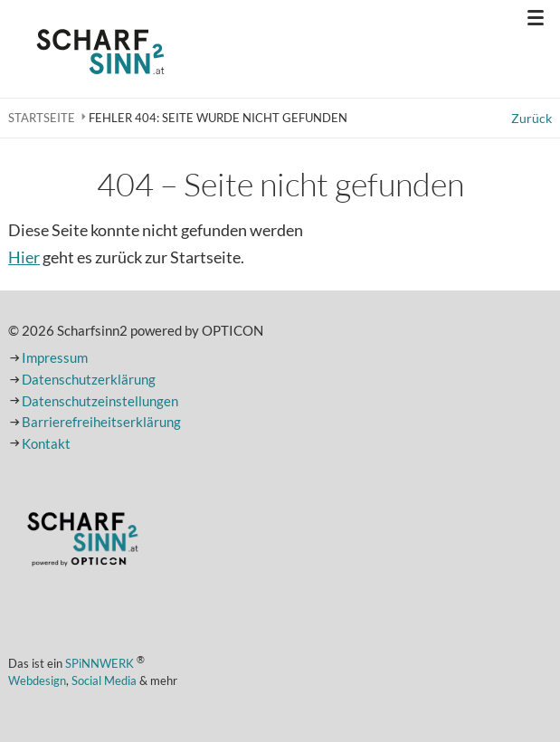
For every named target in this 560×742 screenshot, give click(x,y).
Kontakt (46, 444)
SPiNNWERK (100, 663)
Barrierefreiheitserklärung (101, 422)
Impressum (55, 358)
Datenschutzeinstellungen (100, 401)
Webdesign (37, 680)
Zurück (532, 118)
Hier (24, 257)
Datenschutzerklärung (89, 380)
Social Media (104, 680)
